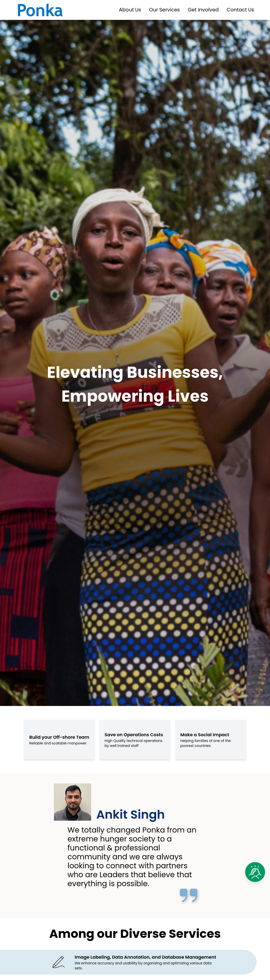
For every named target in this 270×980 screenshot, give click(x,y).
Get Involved (203, 10)
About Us (130, 10)
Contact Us (240, 10)
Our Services (164, 10)
